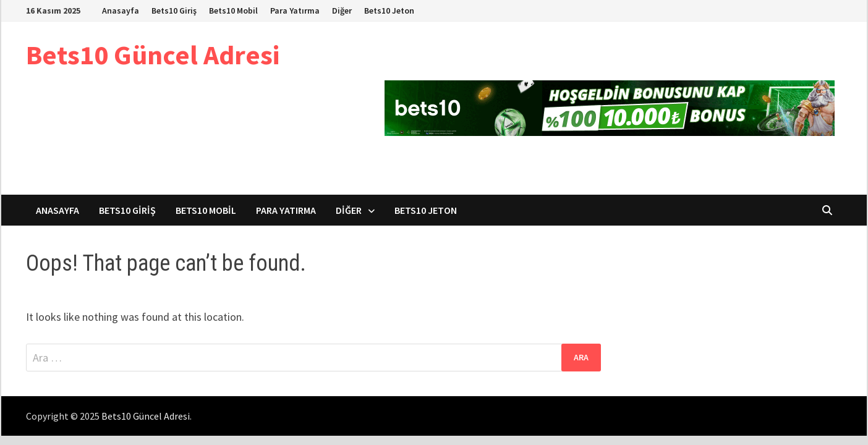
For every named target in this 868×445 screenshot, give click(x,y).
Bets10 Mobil (233, 11)
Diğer (342, 11)
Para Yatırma (295, 11)
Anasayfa (121, 11)
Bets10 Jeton (389, 11)
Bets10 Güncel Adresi (153, 55)
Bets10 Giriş (174, 11)
